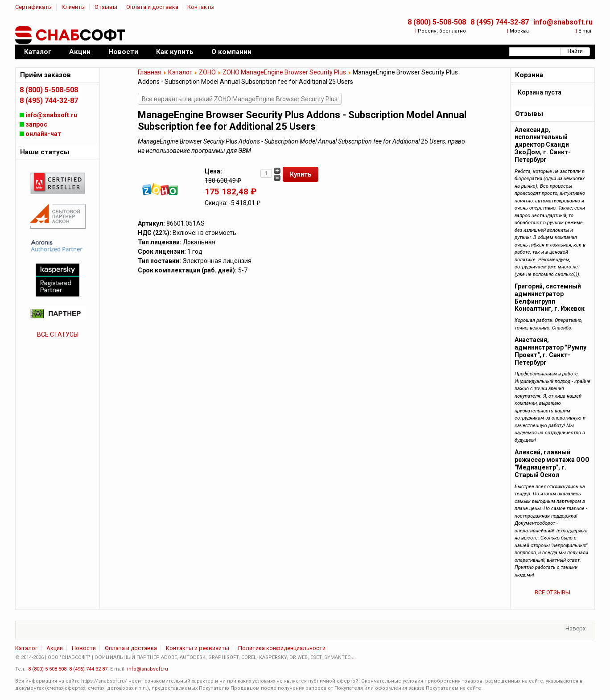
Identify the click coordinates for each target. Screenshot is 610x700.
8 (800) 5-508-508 (437, 22)
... (354, 657)
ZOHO (207, 72)
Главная (150, 72)
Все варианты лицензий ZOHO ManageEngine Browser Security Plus (240, 99)
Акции (55, 648)
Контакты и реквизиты (198, 648)
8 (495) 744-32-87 (500, 22)
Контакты (201, 7)
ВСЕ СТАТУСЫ (58, 334)
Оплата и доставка (152, 7)
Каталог (180, 72)
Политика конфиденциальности (282, 648)
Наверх (575, 628)
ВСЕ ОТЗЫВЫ (552, 592)
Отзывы (106, 7)
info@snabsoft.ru (563, 22)
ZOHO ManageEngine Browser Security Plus (284, 72)
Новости (84, 648)
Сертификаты (34, 7)
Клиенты (74, 7)
